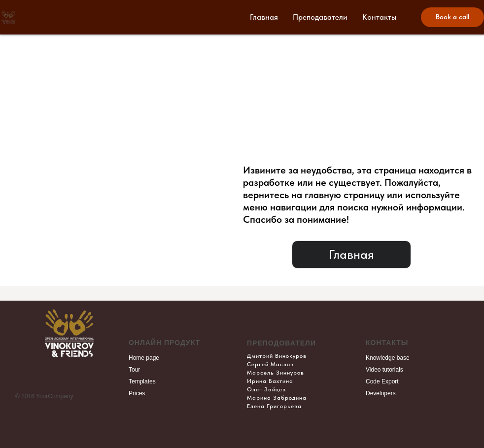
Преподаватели (320, 17)
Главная (264, 17)
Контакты (379, 17)
